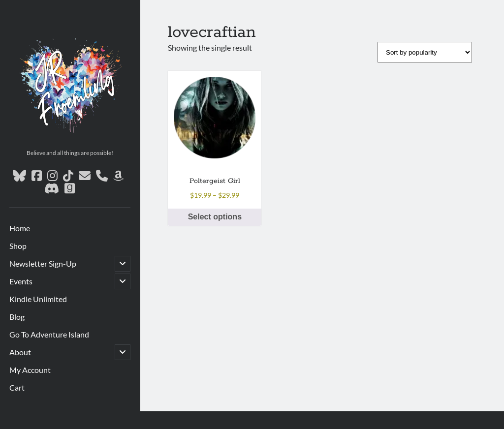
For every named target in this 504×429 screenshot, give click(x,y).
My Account (30, 370)
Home (20, 228)
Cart (17, 387)
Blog (17, 317)
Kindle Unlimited (38, 299)
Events (21, 281)
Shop (18, 246)
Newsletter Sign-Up (43, 263)
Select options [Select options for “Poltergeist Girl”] (215, 217)
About (20, 352)
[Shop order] (425, 52)
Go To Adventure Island (49, 334)
